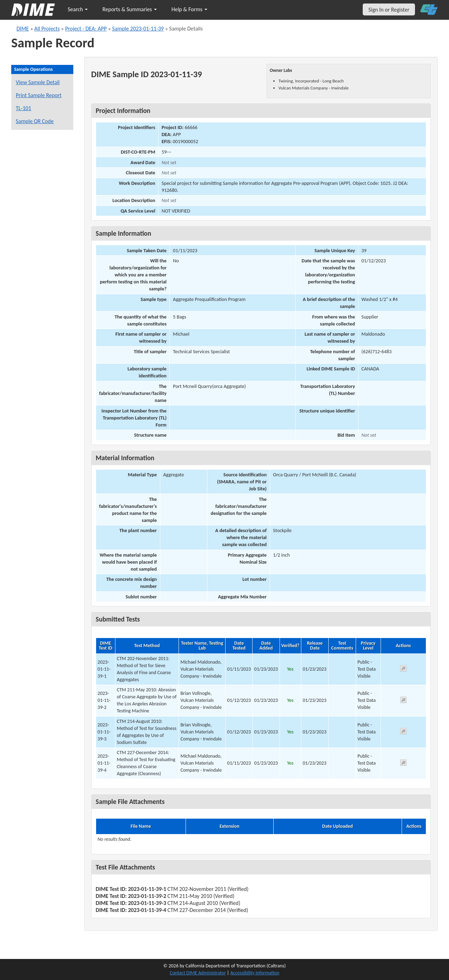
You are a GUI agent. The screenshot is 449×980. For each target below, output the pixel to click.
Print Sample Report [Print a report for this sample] (39, 95)
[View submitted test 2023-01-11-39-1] (403, 669)
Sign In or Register (389, 10)
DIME (23, 29)
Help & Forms (189, 9)
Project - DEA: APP (86, 29)
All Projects (47, 29)
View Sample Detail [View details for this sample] (38, 82)
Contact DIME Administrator (198, 973)
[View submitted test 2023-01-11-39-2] (403, 701)
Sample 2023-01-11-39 (138, 29)
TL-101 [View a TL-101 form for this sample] (24, 108)
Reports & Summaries (130, 9)
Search (78, 9)
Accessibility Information (255, 973)
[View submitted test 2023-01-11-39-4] (403, 764)
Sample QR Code (35, 121)
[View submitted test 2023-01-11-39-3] (403, 732)
